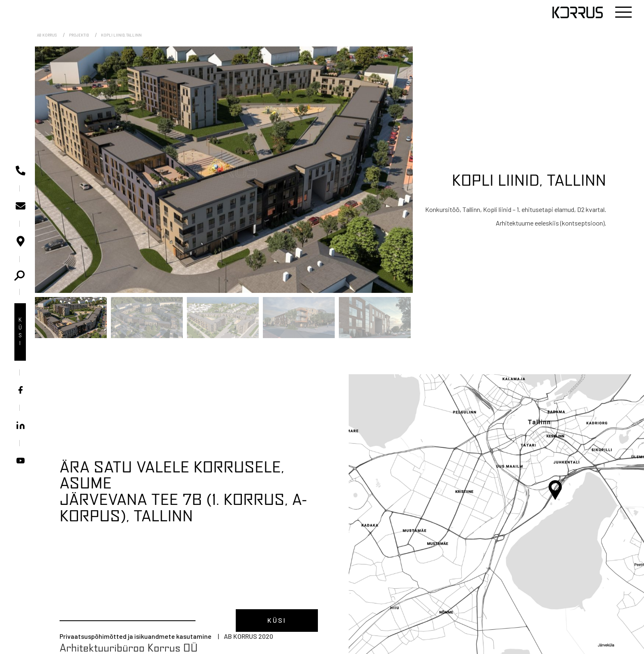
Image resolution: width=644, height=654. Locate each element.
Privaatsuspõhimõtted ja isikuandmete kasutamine (136, 636)
